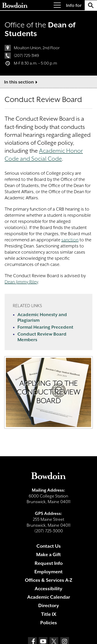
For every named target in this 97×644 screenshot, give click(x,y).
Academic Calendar (49, 597)
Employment (48, 572)
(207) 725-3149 (26, 56)
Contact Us (49, 546)
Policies (49, 623)
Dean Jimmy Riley (21, 282)
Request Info (49, 563)
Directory (49, 605)
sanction (70, 240)
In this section (19, 82)
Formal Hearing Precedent (45, 327)
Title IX (49, 614)
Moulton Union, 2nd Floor (37, 48)
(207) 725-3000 (49, 531)
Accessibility (48, 589)
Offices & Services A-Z (49, 580)
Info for (74, 5)
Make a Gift (48, 554)
